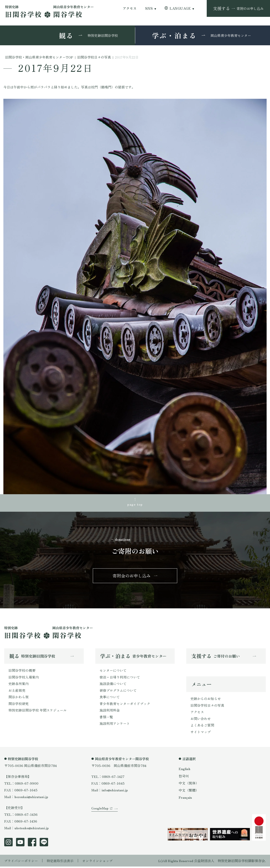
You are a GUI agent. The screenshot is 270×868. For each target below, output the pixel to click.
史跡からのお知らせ (206, 700)
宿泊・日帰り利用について (120, 678)
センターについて (113, 671)
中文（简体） (189, 784)
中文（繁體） (189, 791)
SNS (149, 8)
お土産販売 (17, 692)
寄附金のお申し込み (132, 576)
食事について (110, 698)
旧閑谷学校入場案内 (24, 678)
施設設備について (113, 685)
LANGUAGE (180, 8)
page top (135, 505)
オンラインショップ (97, 862)
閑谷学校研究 (19, 705)
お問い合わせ (201, 720)
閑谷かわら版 (19, 698)
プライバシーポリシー (21, 862)
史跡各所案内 (19, 685)
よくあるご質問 (202, 726)
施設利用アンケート (115, 725)
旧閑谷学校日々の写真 (207, 706)
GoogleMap (100, 811)
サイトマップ (201, 733)
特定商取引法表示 (60, 862)
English (185, 770)
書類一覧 (106, 718)
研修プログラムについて (118, 692)
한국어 (184, 777)
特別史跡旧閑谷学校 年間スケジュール (38, 712)
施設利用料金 (110, 712)
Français (185, 798)
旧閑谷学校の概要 (22, 671)
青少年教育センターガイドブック (125, 705)
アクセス (130, 8)
